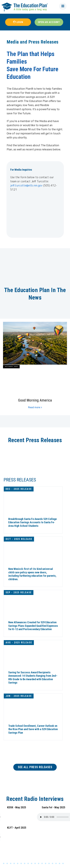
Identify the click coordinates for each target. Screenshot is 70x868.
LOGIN (20, 22)
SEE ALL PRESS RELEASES (35, 767)
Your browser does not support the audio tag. (23, 817)
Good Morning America (35, 400)
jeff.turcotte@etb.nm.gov (26, 185)
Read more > (35, 407)
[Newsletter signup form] (35, 214)
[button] (63, 6)
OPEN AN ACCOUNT (49, 22)
